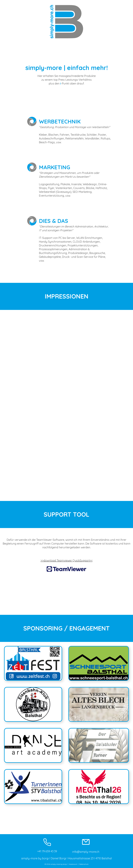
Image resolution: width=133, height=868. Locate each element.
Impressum (73, 864)
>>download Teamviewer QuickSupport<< (67, 560)
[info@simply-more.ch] (86, 845)
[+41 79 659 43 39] (47, 845)
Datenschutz (84, 864)
